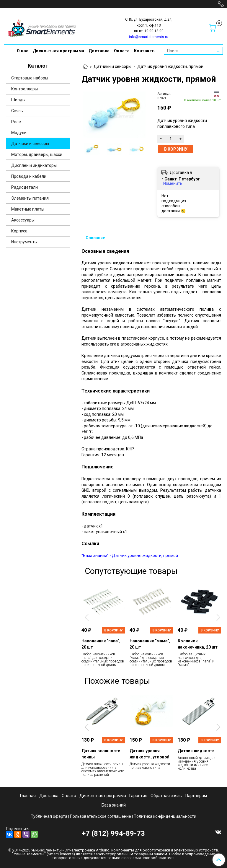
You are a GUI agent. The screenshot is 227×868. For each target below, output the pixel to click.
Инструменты (24, 242)
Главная (28, 796)
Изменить (173, 183)
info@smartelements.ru (149, 37)
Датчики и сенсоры (112, 66)
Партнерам (196, 796)
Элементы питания (30, 198)
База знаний (114, 805)
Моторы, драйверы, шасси (37, 154)
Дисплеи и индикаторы (34, 165)
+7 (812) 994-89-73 (113, 833)
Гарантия (138, 796)
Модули (19, 133)
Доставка (99, 51)
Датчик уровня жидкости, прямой (170, 66)
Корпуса (19, 231)
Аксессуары (23, 220)
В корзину (113, 630)
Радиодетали (25, 187)
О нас (23, 51)
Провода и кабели (29, 176)
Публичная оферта (49, 816)
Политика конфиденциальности (165, 816)
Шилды (18, 100)
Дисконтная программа (59, 51)
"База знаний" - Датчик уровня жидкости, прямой (130, 556)
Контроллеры (25, 89)
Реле (16, 122)
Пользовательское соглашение (101, 816)
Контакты (145, 51)
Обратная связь (166, 796)
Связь (17, 111)
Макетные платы (28, 209)
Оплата (122, 51)
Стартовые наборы (30, 78)
